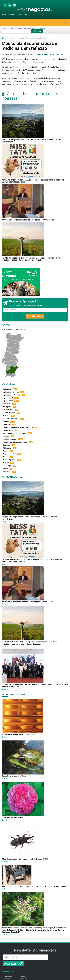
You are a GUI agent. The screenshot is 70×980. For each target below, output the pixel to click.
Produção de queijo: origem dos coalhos (18, 734)
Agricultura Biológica (11, 392)
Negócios (6, 445)
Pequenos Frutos (9, 454)
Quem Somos (23, 15)
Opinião (6, 451)
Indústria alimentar (10, 439)
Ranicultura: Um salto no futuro (15, 776)
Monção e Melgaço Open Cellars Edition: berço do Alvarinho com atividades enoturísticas (34, 141)
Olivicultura (7, 448)
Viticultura (6, 472)
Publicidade (23, 979)
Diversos (6, 416)
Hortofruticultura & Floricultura (54, 54)
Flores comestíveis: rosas (12, 817)
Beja (17, 38)
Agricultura (7, 389)
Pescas (5, 457)
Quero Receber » (35, 316)
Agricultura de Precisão (12, 395)
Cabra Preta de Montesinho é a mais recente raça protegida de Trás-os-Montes (34, 886)
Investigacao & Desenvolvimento (15, 442)
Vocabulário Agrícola (15, 28)
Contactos (13, 15)
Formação (6, 424)
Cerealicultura (8, 410)
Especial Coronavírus (11, 419)
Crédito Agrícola (9, 413)
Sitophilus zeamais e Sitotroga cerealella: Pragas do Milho (25, 859)
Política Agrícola (9, 460)
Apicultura (7, 404)
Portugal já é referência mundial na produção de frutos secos (28, 220)
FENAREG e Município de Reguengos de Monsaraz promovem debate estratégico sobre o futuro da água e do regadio (31, 259)
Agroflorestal (38, 54)
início (5, 38)
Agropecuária (8, 401)
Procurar (37, 31)
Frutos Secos (8, 430)
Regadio (6, 463)
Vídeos (5, 469)
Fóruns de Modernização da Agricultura (18, 427)
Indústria (6, 436)
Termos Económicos (30, 28)
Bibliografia (41, 28)
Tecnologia (7, 466)
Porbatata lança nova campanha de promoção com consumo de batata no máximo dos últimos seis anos (33, 181)
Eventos (6, 422)
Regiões (5, 28)
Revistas (4, 15)
